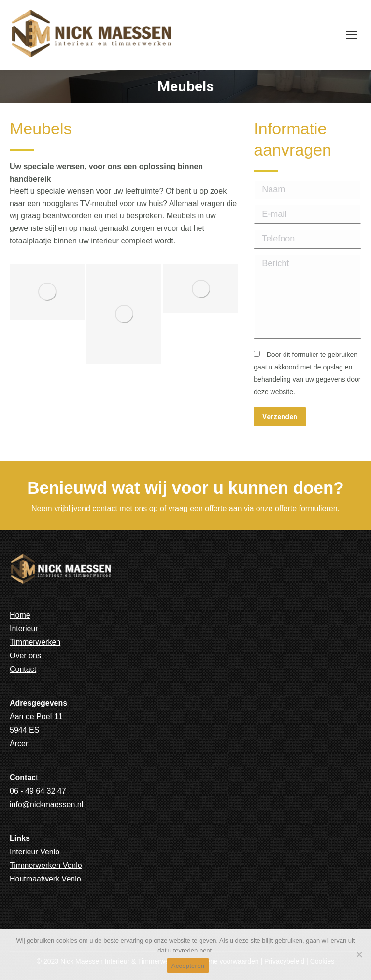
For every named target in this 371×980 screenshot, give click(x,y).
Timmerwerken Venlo (46, 865)
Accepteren (188, 966)
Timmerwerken (35, 642)
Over (18, 656)
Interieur (24, 629)
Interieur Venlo (35, 852)
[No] (359, 954)
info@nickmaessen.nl (46, 804)
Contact (23, 669)
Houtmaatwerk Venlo (45, 879)
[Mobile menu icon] (352, 35)
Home (20, 615)
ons (35, 656)
